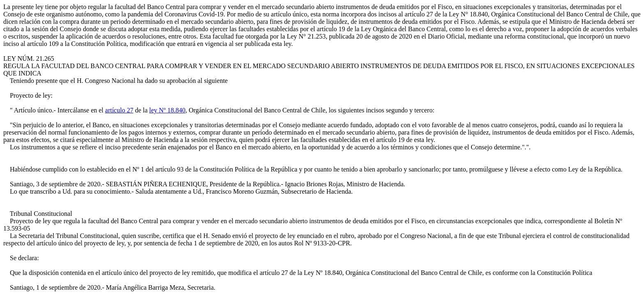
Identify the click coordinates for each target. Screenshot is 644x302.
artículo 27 (119, 110)
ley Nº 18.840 (167, 110)
